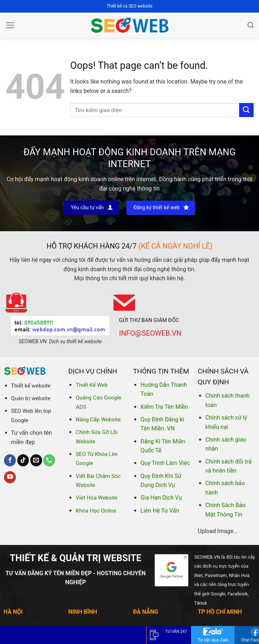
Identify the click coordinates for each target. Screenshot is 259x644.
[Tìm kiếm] (251, 25)
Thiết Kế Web (92, 385)
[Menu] (10, 25)
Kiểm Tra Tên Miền (164, 407)
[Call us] (49, 460)
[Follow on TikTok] (23, 460)
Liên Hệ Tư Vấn (160, 511)
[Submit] (246, 110)
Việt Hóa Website (97, 498)
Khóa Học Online (96, 511)
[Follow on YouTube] (10, 477)
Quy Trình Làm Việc (165, 463)
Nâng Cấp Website (98, 420)
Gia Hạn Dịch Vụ (161, 498)
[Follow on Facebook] (10, 460)
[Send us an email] (36, 460)
